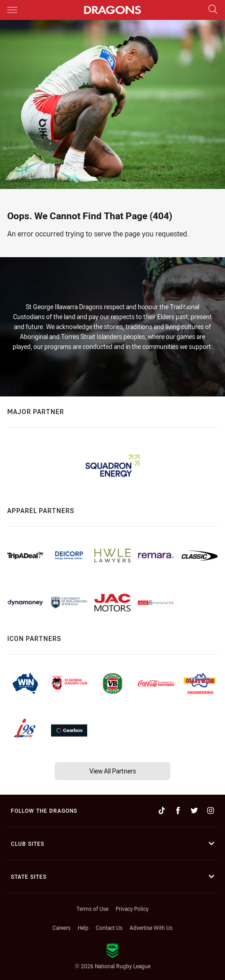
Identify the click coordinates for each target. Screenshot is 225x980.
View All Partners (113, 771)
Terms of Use (92, 909)
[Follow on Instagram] (211, 810)
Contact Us (109, 928)
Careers (61, 928)
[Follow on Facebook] (178, 810)
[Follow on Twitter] (194, 810)
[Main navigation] (12, 10)
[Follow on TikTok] (162, 810)
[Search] (213, 10)
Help (83, 928)
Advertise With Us (151, 928)
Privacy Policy (132, 909)
